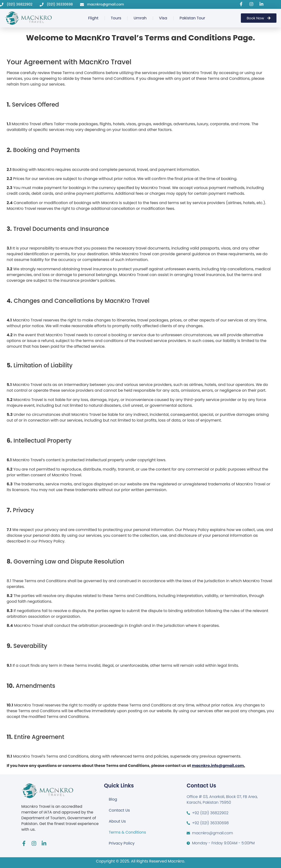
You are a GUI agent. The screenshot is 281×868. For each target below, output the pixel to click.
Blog (113, 799)
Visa (163, 18)
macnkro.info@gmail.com (218, 766)
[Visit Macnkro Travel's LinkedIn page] (262, 4)
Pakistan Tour (192, 18)
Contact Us (119, 810)
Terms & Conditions (127, 832)
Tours (116, 18)
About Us (117, 821)
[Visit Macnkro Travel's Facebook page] (242, 4)
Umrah (140, 18)
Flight (93, 18)
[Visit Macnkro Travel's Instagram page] (252, 4)
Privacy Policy (122, 843)
